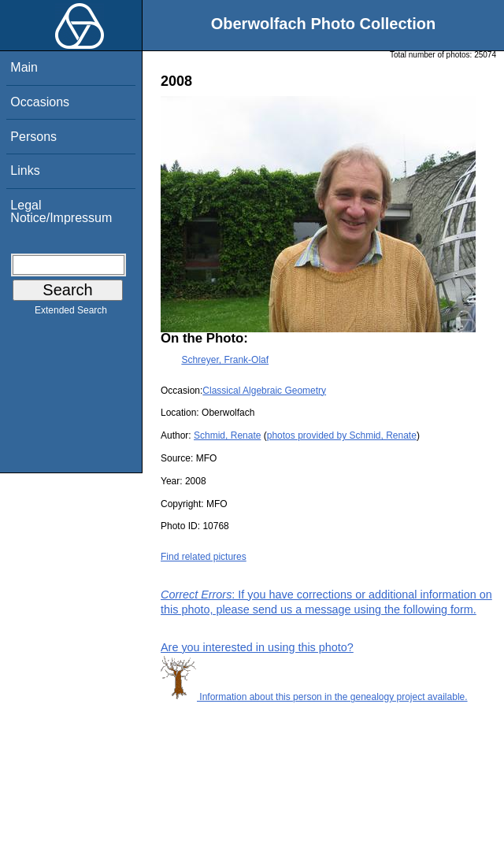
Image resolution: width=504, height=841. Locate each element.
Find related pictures (204, 557)
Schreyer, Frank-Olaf (225, 360)
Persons (33, 137)
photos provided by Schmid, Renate (342, 435)
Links (25, 170)
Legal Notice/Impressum (61, 211)
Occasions (40, 102)
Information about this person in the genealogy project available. (314, 697)
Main (24, 67)
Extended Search (71, 313)
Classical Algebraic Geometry (264, 391)
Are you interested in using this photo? (257, 647)
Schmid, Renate (227, 435)
